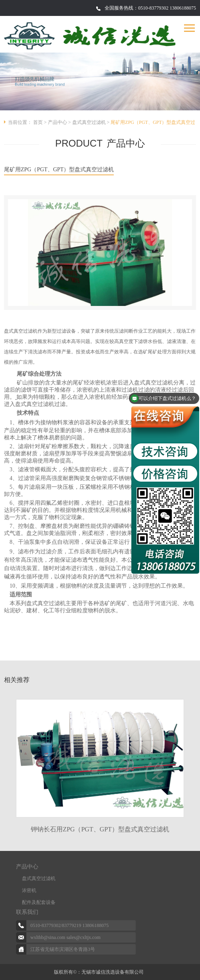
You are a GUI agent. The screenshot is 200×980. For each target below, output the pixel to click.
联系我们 (27, 912)
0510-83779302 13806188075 (167, 8)
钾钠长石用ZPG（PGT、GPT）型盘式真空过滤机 (100, 829)
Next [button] (188, 759)
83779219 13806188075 (85, 925)
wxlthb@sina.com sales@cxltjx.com (65, 937)
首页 (38, 122)
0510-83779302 (46, 925)
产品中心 (57, 122)
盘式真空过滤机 (89, 122)
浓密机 (29, 890)
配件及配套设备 (39, 902)
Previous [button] (12, 759)
